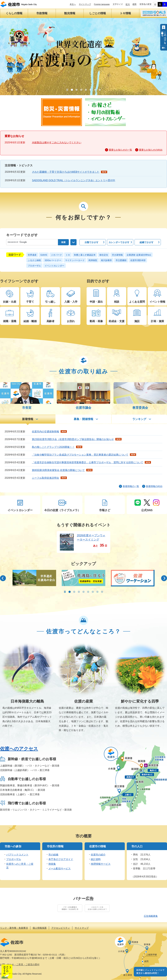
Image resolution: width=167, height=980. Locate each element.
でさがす (92, 242)
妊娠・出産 (10, 302)
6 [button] (95, 90)
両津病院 (93, 260)
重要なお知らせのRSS (151, 150)
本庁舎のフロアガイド (61, 859)
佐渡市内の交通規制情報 (45, 432)
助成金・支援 (117, 321)
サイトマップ (85, 4)
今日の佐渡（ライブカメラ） (62, 510)
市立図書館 (121, 260)
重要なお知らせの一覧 (120, 150)
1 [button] (72, 90)
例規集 (52, 864)
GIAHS (44, 255)
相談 (117, 302)
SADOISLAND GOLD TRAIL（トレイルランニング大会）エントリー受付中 (74, 180)
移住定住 (104, 255)
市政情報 (42, 13)
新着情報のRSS (154, 486)
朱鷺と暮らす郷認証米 (85, 255)
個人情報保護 (40, 928)
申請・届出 (96, 302)
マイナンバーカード (75, 260)
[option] (34, 578)
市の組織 (53, 855)
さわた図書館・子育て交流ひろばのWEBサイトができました (66, 172)
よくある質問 (137, 302)
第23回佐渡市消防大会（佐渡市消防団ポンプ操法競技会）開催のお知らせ (73, 439)
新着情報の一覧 (131, 486)
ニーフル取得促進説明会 (45, 478)
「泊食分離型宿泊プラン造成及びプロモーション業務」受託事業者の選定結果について (80, 455)
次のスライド (164, 578)
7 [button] (100, 90)
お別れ (71, 321)
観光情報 (70, 13)
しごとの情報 (98, 13)
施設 (137, 321)
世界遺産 (32, 255)
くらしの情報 (14, 13)
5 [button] (90, 90)
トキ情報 (125, 13)
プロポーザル (34, 266)
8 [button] (102, 592)
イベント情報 (157, 302)
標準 (135, 4)
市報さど (105, 510)
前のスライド (3, 578)
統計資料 (96, 859)
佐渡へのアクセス (19, 749)
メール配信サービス (60, 869)
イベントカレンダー (54, 266)
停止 (67, 90)
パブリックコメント (17, 855)
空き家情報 (117, 255)
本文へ (73, 4)
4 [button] (86, 90)
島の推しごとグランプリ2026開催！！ (53, 447)
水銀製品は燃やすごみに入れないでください (57, 143)
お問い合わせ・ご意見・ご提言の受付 (20, 964)
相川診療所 (106, 260)
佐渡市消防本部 (138, 260)
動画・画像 (96, 321)
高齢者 (50, 321)
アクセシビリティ (61, 928)
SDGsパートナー (53, 260)
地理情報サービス (101, 864)
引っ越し (50, 302)
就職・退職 (10, 321)
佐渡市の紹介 (98, 855)
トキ (68, 255)
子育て (30, 302)
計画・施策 (157, 321)
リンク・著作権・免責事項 (14, 928)
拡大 (128, 4)
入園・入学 (71, 302)
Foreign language (102, 4)
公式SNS (147, 510)
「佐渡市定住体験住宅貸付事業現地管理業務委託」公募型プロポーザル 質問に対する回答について (88, 462)
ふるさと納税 (34, 260)
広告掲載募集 (151, 916)
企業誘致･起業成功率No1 (139, 255)
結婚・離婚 (30, 321)
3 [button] (81, 90)
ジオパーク (56, 255)
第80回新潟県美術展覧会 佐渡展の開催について (58, 470)
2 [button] (77, 90)
